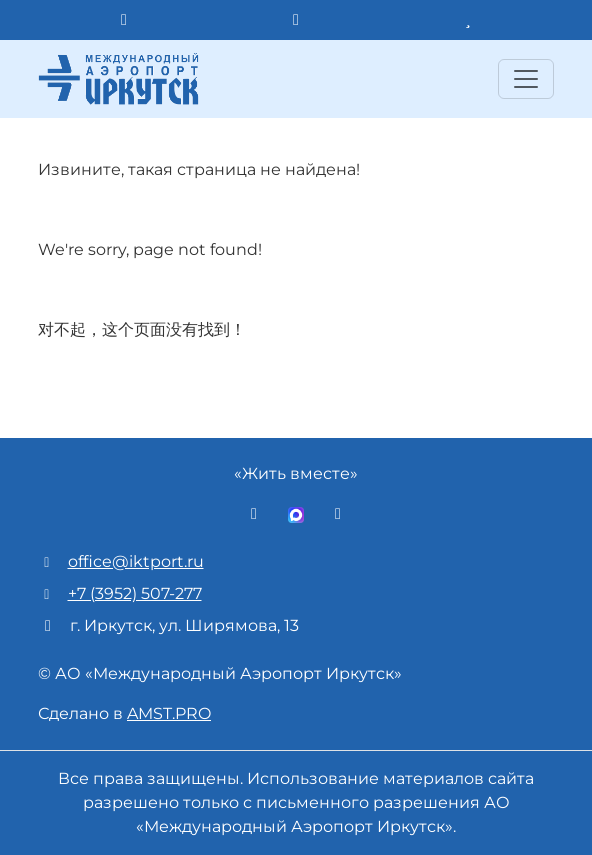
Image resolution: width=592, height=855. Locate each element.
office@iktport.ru (136, 561)
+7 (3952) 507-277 (135, 593)
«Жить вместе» (296, 473)
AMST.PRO (169, 713)
